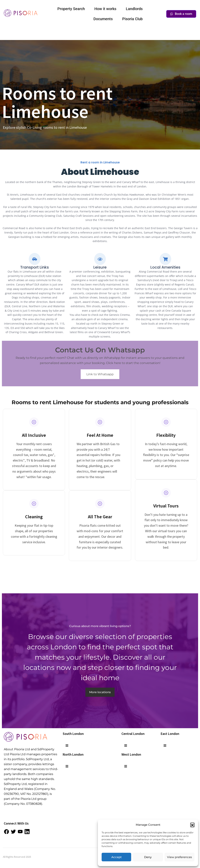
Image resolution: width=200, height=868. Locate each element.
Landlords (134, 9)
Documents (103, 19)
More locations (100, 692)
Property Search (71, 9)
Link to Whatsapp (100, 374)
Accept (116, 857)
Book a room (181, 14)
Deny (148, 857)
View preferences (180, 857)
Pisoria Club (132, 19)
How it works (105, 9)
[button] (192, 825)
